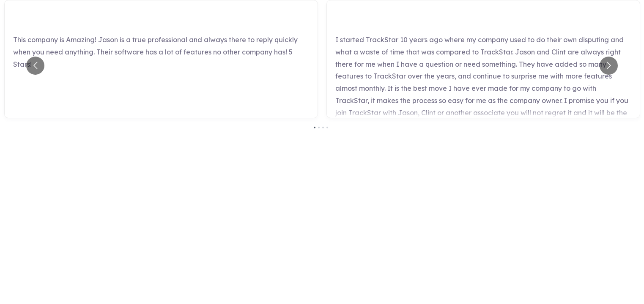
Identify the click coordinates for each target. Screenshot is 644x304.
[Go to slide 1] (315, 128)
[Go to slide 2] (319, 128)
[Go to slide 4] (327, 128)
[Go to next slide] (609, 66)
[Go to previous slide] (35, 66)
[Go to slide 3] (323, 128)
